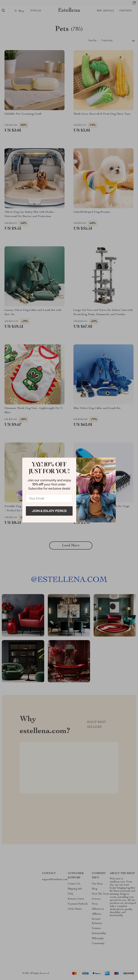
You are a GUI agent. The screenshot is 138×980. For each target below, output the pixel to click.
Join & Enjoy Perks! (49, 511)
